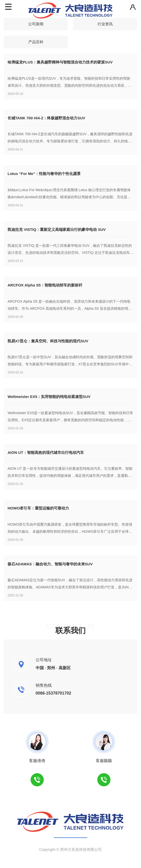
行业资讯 (105, 24)
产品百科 (36, 42)
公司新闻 (36, 24)
